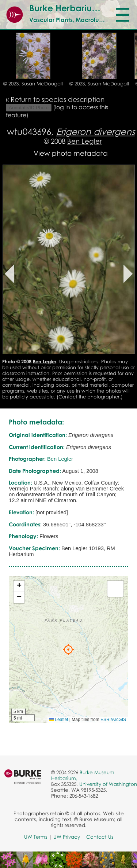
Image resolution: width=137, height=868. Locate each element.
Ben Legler (85, 141)
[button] (68, 650)
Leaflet (59, 720)
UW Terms (36, 837)
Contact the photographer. (90, 397)
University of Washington (108, 784)
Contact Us (100, 837)
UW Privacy (67, 837)
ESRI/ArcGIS (113, 720)
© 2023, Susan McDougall (33, 84)
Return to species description (58, 99)
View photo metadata (71, 153)
